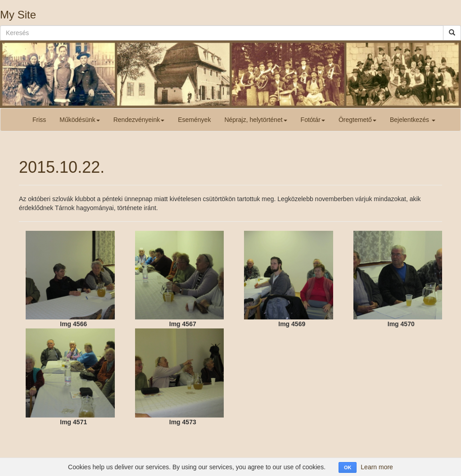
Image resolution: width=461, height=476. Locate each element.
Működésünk (79, 120)
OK (348, 467)
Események (194, 120)
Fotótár (313, 120)
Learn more (377, 467)
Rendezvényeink (139, 120)
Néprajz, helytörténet (255, 120)
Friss (39, 120)
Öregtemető (357, 120)
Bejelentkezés (413, 120)
